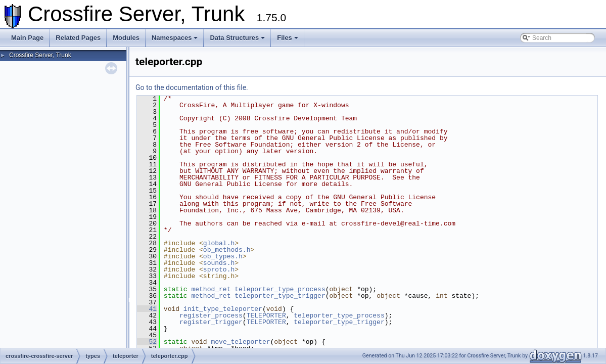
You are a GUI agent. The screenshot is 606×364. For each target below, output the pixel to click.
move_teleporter (240, 342)
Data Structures (237, 38)
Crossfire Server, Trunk (40, 55)
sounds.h (219, 263)
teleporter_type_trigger (280, 296)
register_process (211, 315)
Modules (126, 38)
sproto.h (219, 269)
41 (147, 309)
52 (147, 342)
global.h (219, 243)
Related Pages (78, 38)
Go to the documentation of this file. (192, 87)
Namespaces (175, 38)
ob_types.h (223, 256)
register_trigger (211, 322)
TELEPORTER (266, 315)
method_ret (211, 289)
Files (288, 38)
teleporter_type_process (280, 289)
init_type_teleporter (223, 309)
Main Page (27, 38)
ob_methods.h (227, 250)
